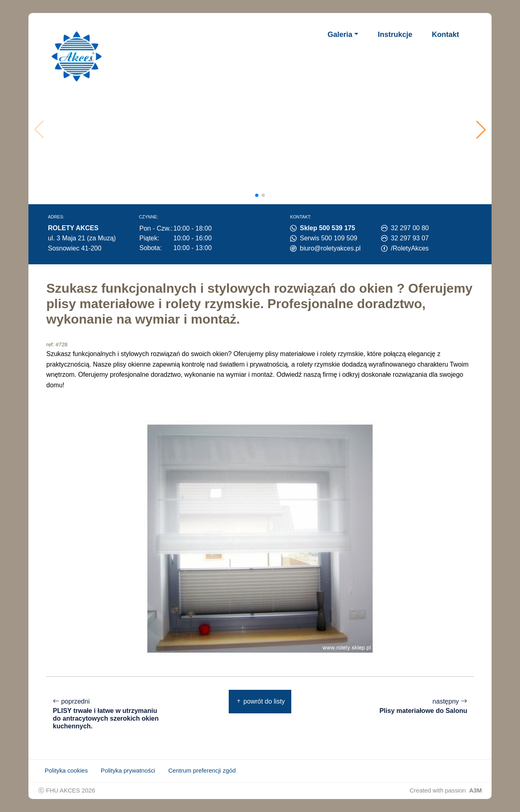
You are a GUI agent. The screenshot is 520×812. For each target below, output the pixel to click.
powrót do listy (260, 701)
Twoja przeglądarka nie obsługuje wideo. (262, 130)
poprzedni (107, 714)
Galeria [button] (340, 35)
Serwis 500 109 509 (328, 238)
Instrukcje (395, 35)
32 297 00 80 (410, 228)
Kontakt (445, 35)
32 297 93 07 (410, 238)
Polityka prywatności (128, 771)
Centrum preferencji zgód (202, 771)
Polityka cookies (66, 771)
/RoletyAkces (410, 248)
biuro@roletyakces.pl (330, 248)
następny (423, 706)
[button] (481, 130)
